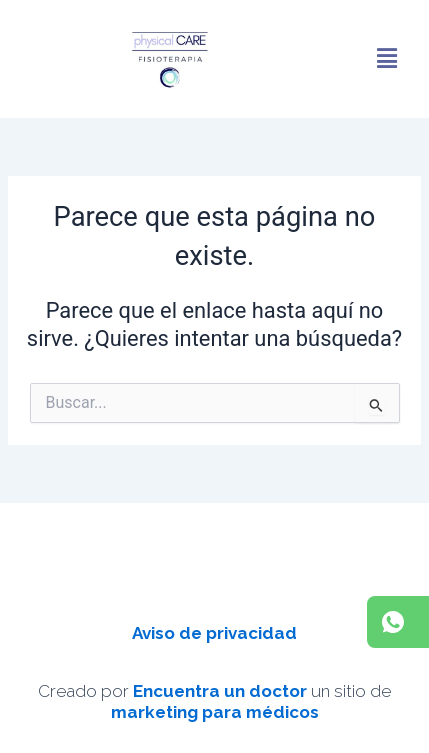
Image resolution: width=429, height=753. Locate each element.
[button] (387, 59)
